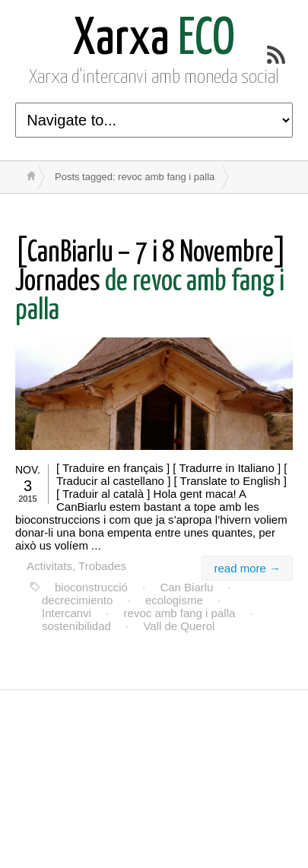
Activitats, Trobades (76, 566)
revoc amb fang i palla (180, 613)
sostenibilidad (76, 626)
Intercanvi (67, 613)
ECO (154, 40)
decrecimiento (77, 600)
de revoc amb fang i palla (151, 282)
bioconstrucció (91, 587)
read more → (247, 568)
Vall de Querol (179, 626)
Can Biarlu (186, 587)
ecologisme (174, 600)
